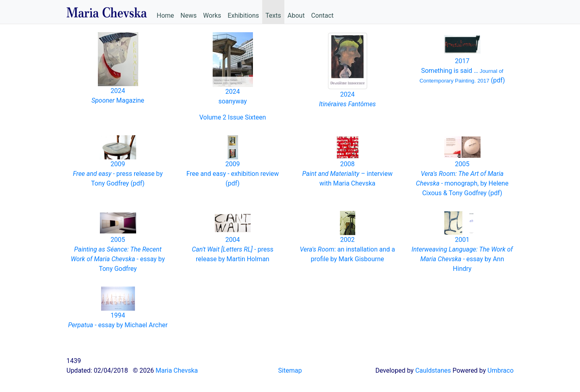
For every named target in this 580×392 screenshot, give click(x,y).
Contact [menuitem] (322, 15)
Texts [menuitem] (273, 15)
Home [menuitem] (165, 15)
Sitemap (290, 370)
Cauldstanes (433, 370)
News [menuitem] (188, 15)
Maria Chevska (177, 370)
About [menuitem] (296, 15)
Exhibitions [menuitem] (243, 15)
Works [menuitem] (212, 15)
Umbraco (500, 370)
